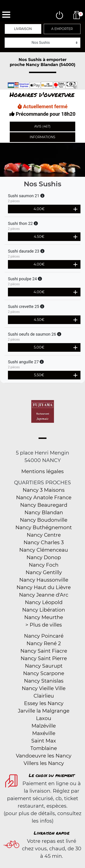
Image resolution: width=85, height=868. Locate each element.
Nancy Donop (44, 557)
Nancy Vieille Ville (44, 688)
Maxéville (44, 733)
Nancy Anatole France (44, 498)
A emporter (62, 29)
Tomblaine (44, 748)
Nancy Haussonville (44, 580)
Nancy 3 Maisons (44, 490)
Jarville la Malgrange (44, 711)
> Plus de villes (44, 625)
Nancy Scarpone (44, 673)
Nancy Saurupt (44, 666)
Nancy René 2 (44, 643)
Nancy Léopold (44, 602)
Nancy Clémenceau (44, 550)
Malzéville (44, 726)
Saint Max (44, 741)
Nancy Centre (44, 535)
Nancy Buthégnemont (44, 527)
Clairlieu (44, 696)
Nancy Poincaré (44, 636)
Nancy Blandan (44, 513)
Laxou (44, 718)
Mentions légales (42, 471)
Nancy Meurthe (44, 617)
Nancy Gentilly (44, 572)
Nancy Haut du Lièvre (44, 587)
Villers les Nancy (44, 763)
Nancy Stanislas (44, 681)
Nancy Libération (44, 610)
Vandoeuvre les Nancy (44, 756)
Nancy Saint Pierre (44, 658)
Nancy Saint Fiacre (44, 651)
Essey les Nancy (44, 703)
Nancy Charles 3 (44, 542)
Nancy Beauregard (44, 505)
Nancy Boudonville (44, 520)
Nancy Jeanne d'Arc (44, 595)
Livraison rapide (52, 833)
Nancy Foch (44, 565)
